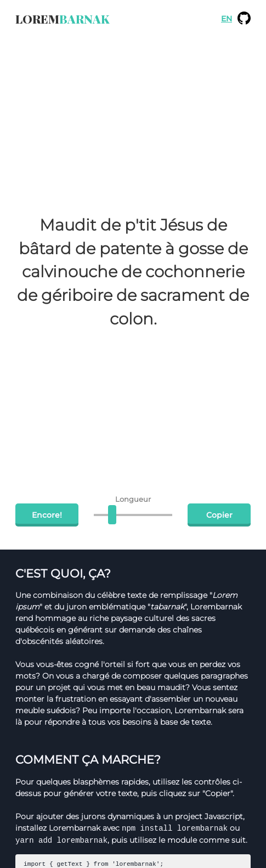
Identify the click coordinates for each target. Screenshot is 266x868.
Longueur (133, 499)
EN (227, 19)
